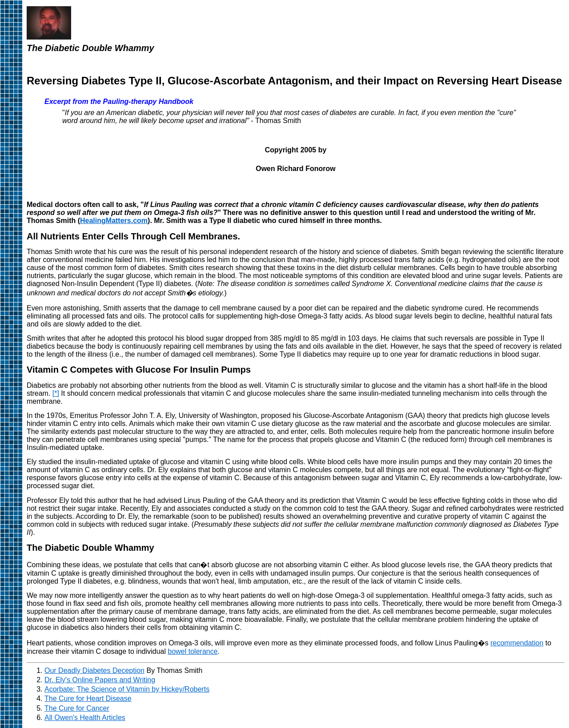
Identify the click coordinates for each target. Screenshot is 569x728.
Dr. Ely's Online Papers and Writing (100, 680)
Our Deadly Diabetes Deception (94, 670)
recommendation (517, 643)
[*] (56, 393)
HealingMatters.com (114, 221)
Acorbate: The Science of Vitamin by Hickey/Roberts (127, 689)
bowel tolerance (193, 651)
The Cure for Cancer (77, 708)
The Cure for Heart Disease (88, 698)
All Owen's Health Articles (85, 718)
